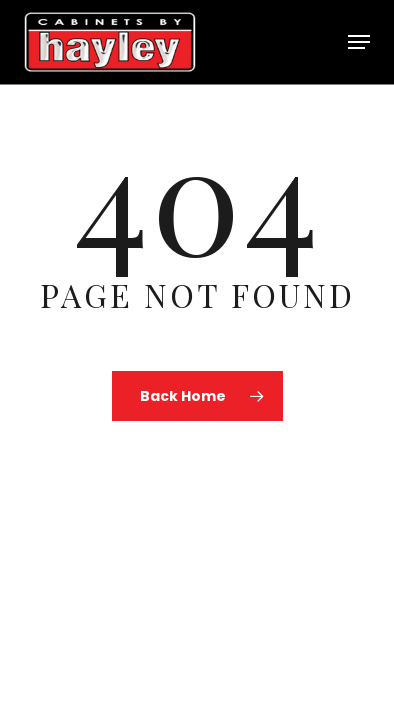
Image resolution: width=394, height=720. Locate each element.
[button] (359, 42)
